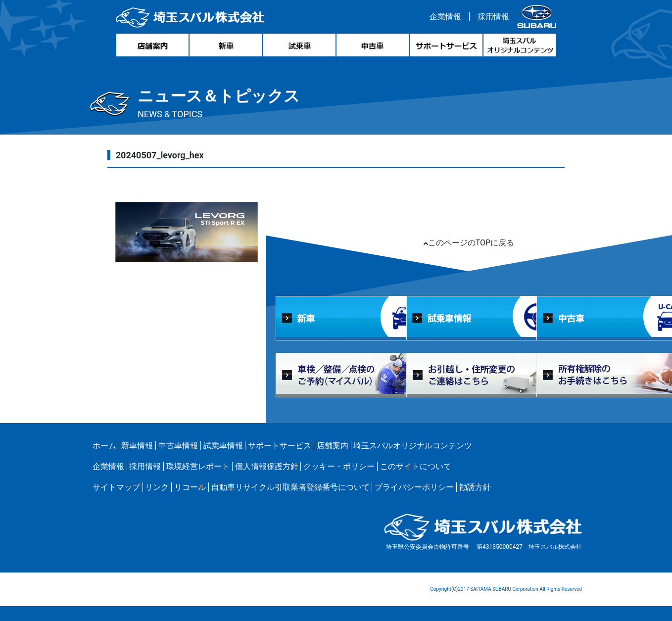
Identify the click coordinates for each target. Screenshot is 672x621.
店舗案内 (333, 446)
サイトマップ (116, 487)
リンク (157, 487)
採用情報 (493, 17)
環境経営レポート (198, 466)
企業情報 (445, 17)
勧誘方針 (475, 487)
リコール (190, 487)
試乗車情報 (223, 446)
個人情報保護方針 (267, 466)
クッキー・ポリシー (339, 466)
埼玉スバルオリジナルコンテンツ (413, 446)
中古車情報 (178, 446)
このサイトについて (416, 466)
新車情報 (137, 446)
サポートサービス (280, 446)
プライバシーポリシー (414, 487)
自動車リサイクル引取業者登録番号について (290, 487)
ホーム (104, 446)
